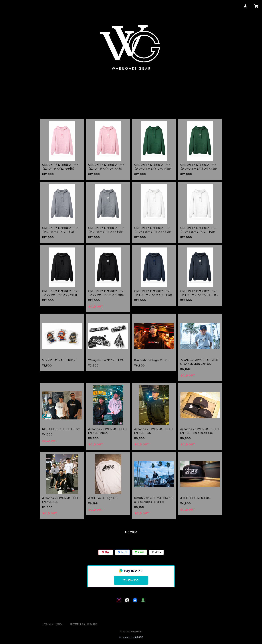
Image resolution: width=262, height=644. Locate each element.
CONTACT (147, 102)
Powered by (131, 637)
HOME (112, 102)
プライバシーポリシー (54, 624)
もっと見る (131, 532)
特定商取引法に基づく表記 (84, 624)
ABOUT (128, 102)
